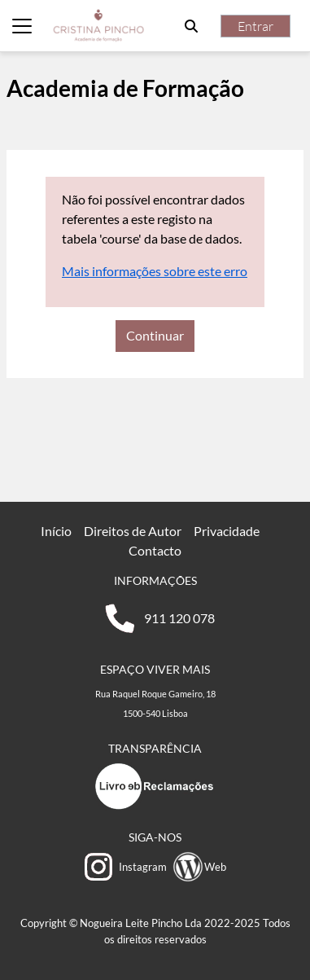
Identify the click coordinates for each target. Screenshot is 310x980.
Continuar (155, 335)
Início (56, 531)
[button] (191, 26)
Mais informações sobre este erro (155, 271)
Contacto (155, 550)
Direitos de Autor (133, 531)
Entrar (255, 26)
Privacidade (227, 531)
